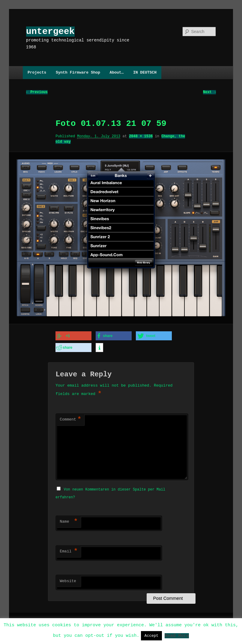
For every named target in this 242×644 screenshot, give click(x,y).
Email (69, 550)
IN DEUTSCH (145, 72)
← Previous (37, 92)
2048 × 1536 (141, 137)
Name (69, 520)
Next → (209, 92)
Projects (37, 72)
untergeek (50, 31)
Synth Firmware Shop (78, 72)
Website (68, 579)
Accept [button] (152, 636)
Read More (177, 635)
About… (117, 72)
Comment (70, 418)
